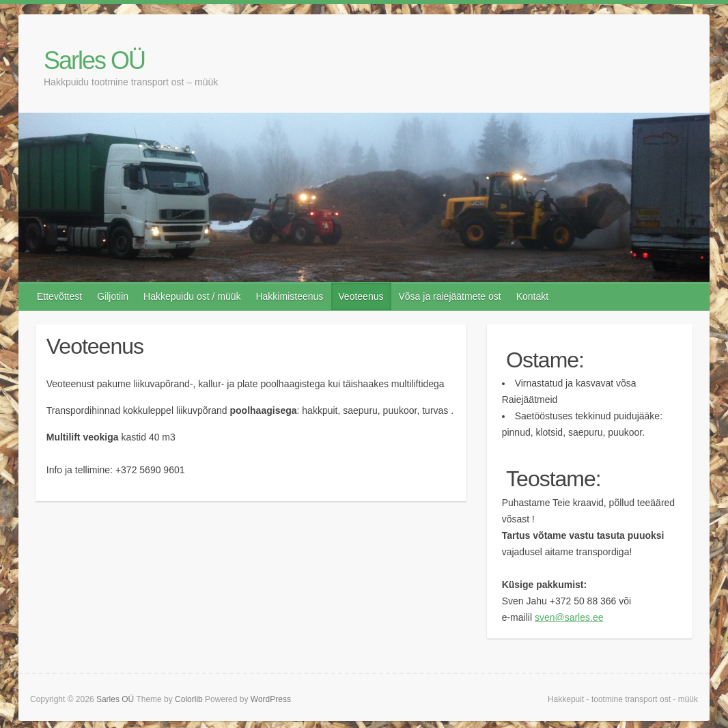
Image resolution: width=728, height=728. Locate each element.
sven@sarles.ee (569, 617)
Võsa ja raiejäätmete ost (449, 296)
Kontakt (532, 296)
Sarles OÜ (94, 60)
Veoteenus (361, 296)
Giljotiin (113, 296)
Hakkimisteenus (289, 296)
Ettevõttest (59, 296)
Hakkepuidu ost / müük (192, 296)
